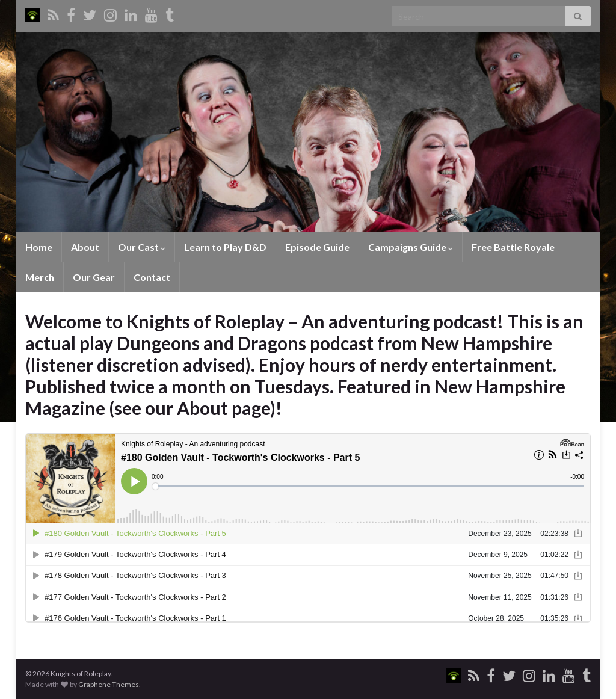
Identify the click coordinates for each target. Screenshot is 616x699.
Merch (40, 277)
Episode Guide (317, 247)
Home (39, 247)
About (85, 247)
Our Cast (142, 247)
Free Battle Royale (513, 247)
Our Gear (94, 277)
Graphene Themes (109, 684)
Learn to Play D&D (225, 247)
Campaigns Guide (411, 247)
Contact (152, 277)
